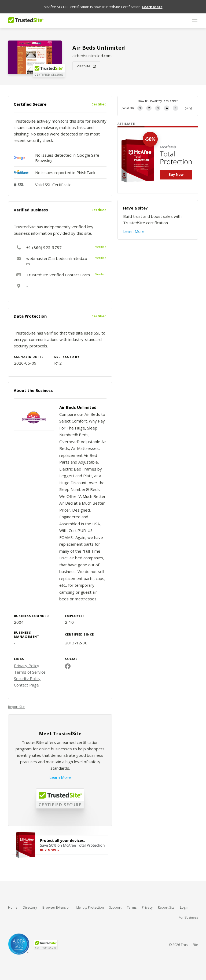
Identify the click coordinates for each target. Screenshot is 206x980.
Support (115, 907)
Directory (30, 907)
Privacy (147, 907)
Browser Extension (56, 907)
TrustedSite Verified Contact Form (58, 275)
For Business (188, 917)
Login (184, 907)
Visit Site (86, 66)
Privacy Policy (27, 666)
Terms (132, 907)
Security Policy (27, 678)
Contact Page (26, 685)
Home (13, 907)
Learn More (60, 777)
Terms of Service (30, 672)
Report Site (16, 707)
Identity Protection (90, 907)
